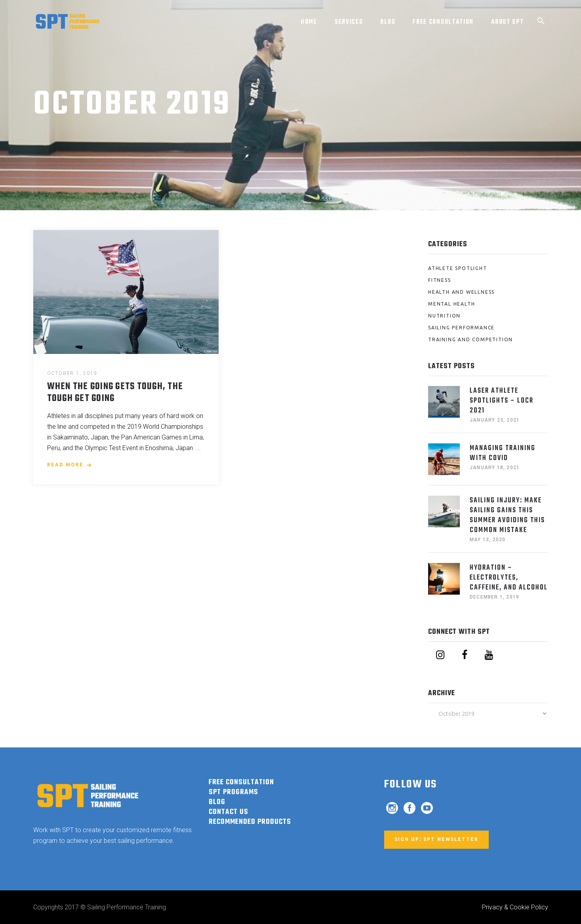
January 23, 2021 (495, 420)
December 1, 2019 (494, 597)
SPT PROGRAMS (233, 792)
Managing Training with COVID (503, 453)
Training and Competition (471, 339)
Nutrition (444, 316)
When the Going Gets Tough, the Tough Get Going (115, 393)
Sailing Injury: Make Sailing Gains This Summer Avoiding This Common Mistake (507, 515)
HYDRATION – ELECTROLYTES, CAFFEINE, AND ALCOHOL (509, 578)
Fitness (440, 280)
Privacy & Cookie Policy (515, 907)
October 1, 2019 (72, 373)
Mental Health (451, 304)
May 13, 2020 (488, 540)
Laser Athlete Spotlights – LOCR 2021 (502, 401)
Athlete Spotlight (458, 268)
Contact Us (229, 812)
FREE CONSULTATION (241, 782)
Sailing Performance (461, 328)
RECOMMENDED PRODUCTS (250, 822)
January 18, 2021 (495, 468)
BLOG (217, 802)
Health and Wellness (461, 292)
